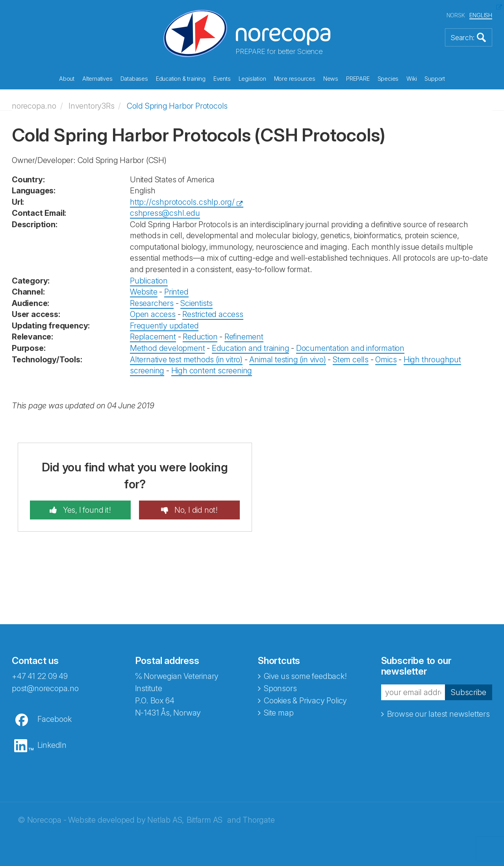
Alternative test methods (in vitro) (186, 360)
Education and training (251, 348)
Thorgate (258, 820)
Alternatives (97, 79)
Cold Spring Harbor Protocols (177, 106)
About (67, 79)
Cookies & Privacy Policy (305, 701)
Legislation (252, 79)
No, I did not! (195, 510)
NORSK (456, 15)
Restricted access (213, 314)
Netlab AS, (166, 820)
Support (435, 79)
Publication (149, 281)
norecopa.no (34, 106)
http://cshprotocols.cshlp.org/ (182, 202)
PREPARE (358, 79)
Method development (167, 348)
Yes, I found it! (86, 510)
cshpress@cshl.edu (165, 213)
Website (144, 292)
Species (388, 79)
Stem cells (351, 360)
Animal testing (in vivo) (287, 360)
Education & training (181, 79)
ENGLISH (481, 15)
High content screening (212, 371)
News (331, 79)
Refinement (244, 337)
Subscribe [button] (469, 692)
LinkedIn (52, 745)
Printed (176, 292)
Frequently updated (164, 326)
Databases (134, 79)
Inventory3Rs (92, 106)
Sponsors (280, 688)
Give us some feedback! (305, 676)
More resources (295, 79)
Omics (386, 360)
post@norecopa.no (45, 688)
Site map (279, 713)
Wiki (411, 79)
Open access (153, 314)
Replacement (153, 337)
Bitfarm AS (205, 820)
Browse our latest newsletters (438, 714)
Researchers (152, 303)
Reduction (200, 337)
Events (222, 79)
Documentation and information (350, 348)
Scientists (196, 303)
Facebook (54, 719)
